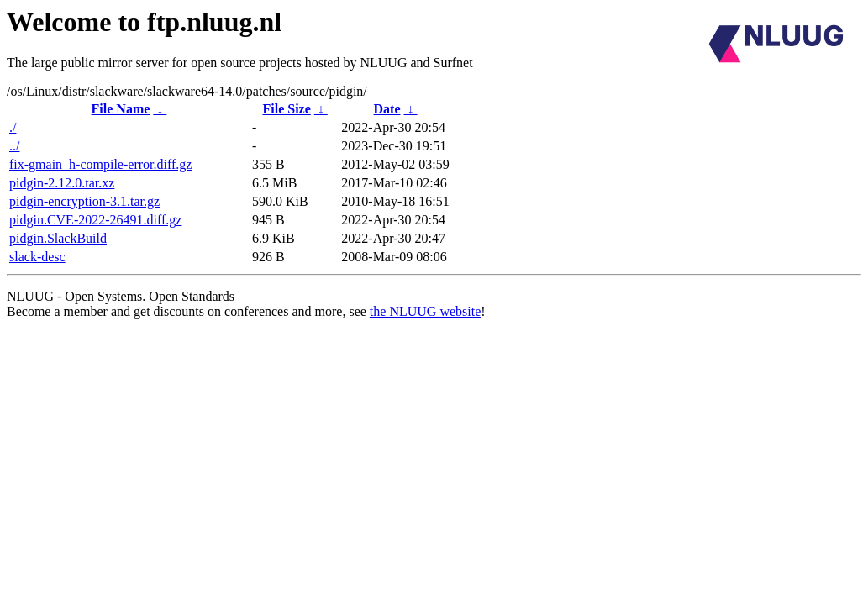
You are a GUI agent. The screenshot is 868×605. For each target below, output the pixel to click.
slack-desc (37, 257)
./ (13, 127)
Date (387, 109)
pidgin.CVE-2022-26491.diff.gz (95, 220)
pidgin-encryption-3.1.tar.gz (84, 201)
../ (14, 146)
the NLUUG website (425, 311)
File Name (121, 109)
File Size (286, 109)
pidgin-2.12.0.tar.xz (62, 183)
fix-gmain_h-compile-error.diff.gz (100, 164)
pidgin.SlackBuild (58, 238)
